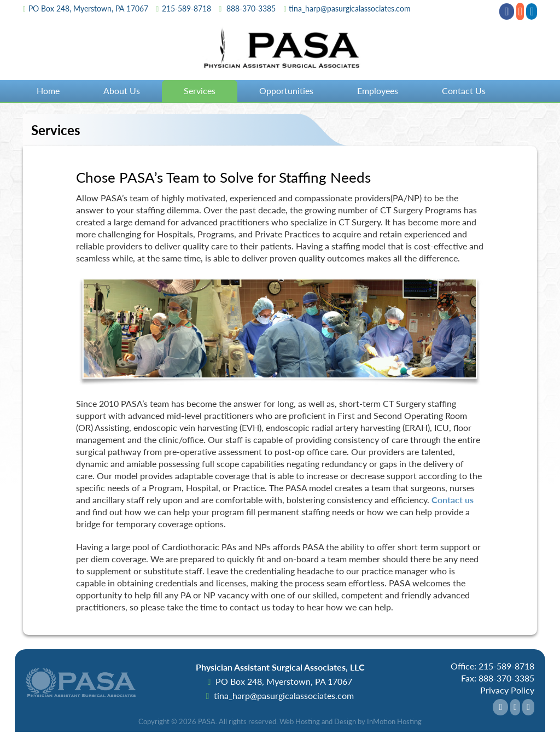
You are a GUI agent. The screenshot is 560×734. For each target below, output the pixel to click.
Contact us (453, 500)
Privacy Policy (507, 690)
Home (48, 91)
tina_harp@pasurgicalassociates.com (350, 8)
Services (200, 91)
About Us (122, 91)
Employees (378, 91)
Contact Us (464, 91)
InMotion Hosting (394, 721)
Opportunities (286, 91)
